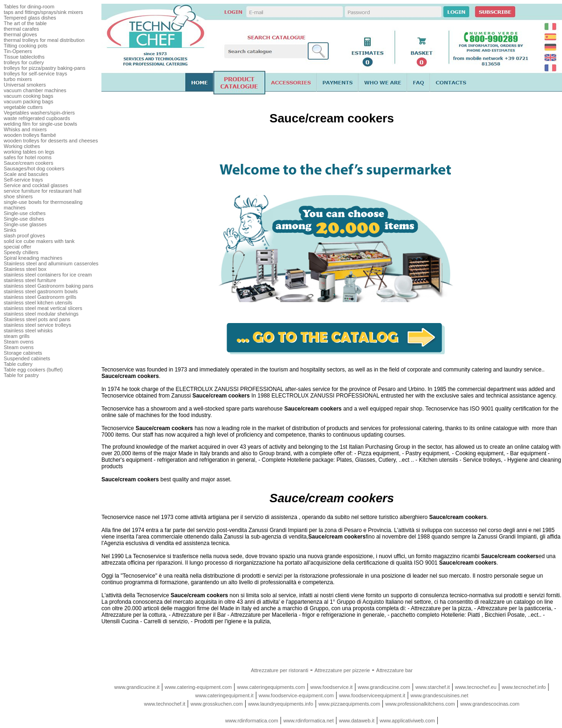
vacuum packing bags (28, 101)
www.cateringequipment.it (224, 695)
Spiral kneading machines (33, 258)
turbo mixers (18, 79)
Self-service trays (23, 180)
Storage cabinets (23, 353)
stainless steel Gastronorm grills (40, 297)
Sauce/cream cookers (28, 163)
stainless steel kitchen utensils (38, 303)
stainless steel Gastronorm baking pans (49, 286)
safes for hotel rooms (28, 157)
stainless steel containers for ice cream (48, 275)
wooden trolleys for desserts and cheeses (51, 141)
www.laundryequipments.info (281, 704)
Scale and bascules (26, 174)
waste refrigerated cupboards (37, 118)
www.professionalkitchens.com (420, 704)
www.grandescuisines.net (439, 695)
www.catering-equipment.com (198, 687)
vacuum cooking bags (28, 96)
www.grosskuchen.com (217, 704)
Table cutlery (18, 364)
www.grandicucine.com (384, 687)
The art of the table (25, 23)
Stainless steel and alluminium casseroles (51, 263)
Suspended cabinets (27, 358)
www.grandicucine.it (137, 687)
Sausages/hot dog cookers (34, 169)
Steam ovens (19, 342)
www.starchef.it (433, 687)
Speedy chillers (21, 252)
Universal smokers (25, 85)
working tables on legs (29, 152)
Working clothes (22, 146)
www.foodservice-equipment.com (296, 695)
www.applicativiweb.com (407, 721)
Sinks (10, 230)
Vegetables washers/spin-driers (39, 113)
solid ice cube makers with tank (39, 241)
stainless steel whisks (28, 330)
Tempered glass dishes (30, 18)
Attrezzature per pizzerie (342, 670)
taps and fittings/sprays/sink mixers (43, 12)
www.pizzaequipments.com (349, 704)
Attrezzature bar (395, 670)
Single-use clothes (25, 213)
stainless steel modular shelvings (41, 314)
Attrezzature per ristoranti (280, 670)
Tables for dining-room (29, 7)
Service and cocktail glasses (36, 185)
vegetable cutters (23, 107)
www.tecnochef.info (524, 687)
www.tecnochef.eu (476, 687)
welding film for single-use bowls (40, 124)
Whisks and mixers (25, 129)
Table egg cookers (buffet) (33, 370)
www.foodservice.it (331, 687)
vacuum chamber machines (35, 90)
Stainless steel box (25, 269)
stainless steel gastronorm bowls (41, 291)
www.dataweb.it (356, 721)
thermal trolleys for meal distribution (44, 40)
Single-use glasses (25, 224)
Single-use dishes (24, 219)
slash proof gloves (24, 236)
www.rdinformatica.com (252, 721)
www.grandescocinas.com (490, 704)
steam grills (17, 336)
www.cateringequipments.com (271, 687)
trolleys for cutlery (24, 62)
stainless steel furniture (30, 280)
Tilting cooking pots (26, 46)
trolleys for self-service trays (35, 74)
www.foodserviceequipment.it (372, 695)
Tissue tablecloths (24, 57)
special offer (17, 247)
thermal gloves (20, 34)
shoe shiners (18, 196)
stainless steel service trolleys (37, 325)
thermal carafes (21, 29)
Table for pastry (21, 375)
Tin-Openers (18, 51)
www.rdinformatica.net (308, 721)
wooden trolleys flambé (30, 135)
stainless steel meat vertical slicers (43, 308)
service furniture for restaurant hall (43, 191)
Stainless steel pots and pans (37, 319)
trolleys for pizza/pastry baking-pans (44, 68)
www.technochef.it (165, 704)
